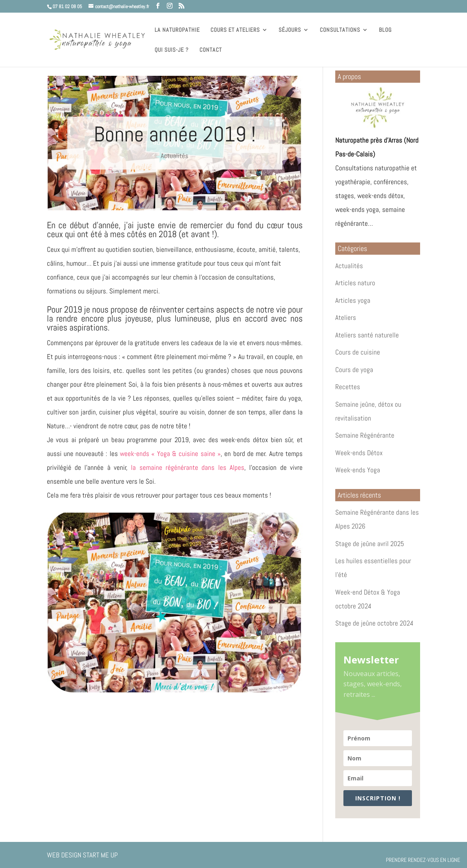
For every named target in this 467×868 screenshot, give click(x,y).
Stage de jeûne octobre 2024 (374, 623)
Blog (385, 30)
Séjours (290, 30)
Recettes (348, 387)
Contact (211, 50)
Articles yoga (353, 300)
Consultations (340, 30)
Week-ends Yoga (358, 470)
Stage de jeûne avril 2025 (370, 544)
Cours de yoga (354, 370)
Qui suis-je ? (172, 50)
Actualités (175, 156)
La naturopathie (177, 30)
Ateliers (346, 317)
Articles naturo (355, 283)
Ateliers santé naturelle (367, 335)
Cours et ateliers (235, 30)
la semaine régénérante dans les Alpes (188, 467)
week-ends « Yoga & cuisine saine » (170, 454)
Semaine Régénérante (365, 435)
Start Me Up (100, 855)
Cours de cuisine (358, 352)
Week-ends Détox (359, 453)
